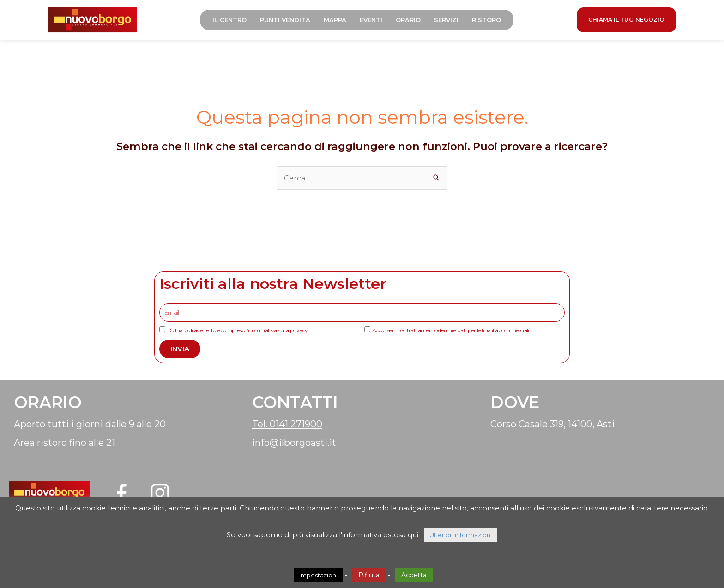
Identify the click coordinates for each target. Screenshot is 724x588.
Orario (411, 21)
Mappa (338, 21)
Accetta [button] (414, 575)
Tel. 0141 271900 (287, 426)
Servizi (449, 21)
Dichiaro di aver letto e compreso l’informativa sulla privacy (237, 332)
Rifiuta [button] (369, 575)
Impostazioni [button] (318, 575)
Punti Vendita (288, 21)
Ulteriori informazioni (461, 535)
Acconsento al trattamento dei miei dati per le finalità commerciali (451, 332)
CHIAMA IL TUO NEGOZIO (626, 21)
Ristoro (489, 21)
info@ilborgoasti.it (294, 444)
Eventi (374, 21)
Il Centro (232, 21)
